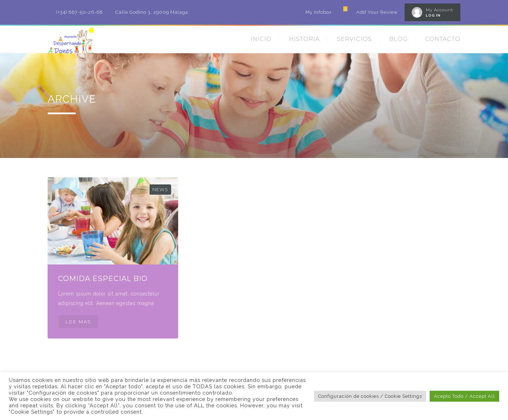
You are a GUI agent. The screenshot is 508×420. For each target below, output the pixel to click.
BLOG (398, 39)
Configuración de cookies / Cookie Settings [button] (370, 396)
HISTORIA (304, 39)
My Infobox (319, 12)
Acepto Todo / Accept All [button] (464, 396)
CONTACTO (443, 39)
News (160, 189)
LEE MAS (78, 322)
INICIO (261, 39)
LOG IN (433, 15)
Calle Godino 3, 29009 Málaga (152, 12)
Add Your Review (377, 12)
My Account (440, 10)
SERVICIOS (354, 39)
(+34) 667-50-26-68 (80, 12)
